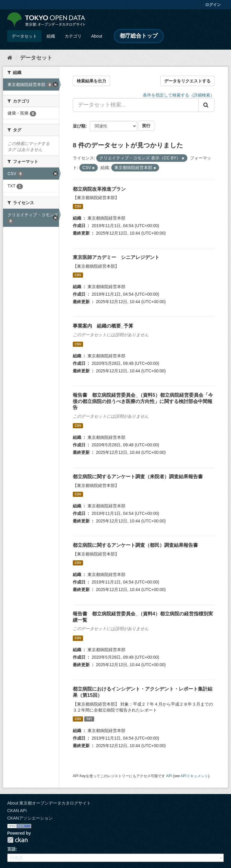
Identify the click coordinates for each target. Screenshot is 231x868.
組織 (51, 36)
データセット (24, 36)
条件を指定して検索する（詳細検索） (179, 95)
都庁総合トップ (139, 36)
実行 (146, 126)
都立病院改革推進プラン (99, 189)
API (169, 776)
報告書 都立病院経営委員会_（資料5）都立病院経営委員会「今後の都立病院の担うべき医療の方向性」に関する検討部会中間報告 (143, 401)
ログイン (213, 5)
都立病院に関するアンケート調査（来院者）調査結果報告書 (138, 477)
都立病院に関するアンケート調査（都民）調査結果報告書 (135, 545)
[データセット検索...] (136, 105)
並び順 (79, 126)
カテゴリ (73, 36)
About (97, 36)
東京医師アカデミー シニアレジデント (116, 257)
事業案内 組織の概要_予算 (103, 326)
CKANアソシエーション (30, 818)
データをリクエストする (187, 81)
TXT (89, 719)
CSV (78, 206)
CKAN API (17, 811)
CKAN (17, 840)
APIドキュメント (194, 776)
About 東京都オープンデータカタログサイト (49, 803)
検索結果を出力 (91, 81)
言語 (11, 849)
